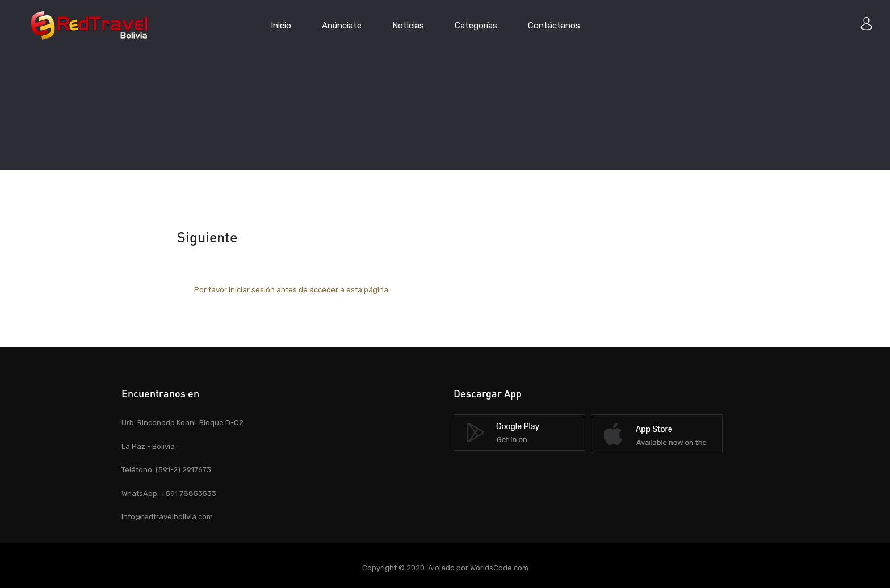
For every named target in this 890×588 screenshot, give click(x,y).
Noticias (408, 26)
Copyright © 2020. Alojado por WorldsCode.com (445, 568)
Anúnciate (342, 26)
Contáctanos (554, 26)
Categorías (476, 26)
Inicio (281, 26)
